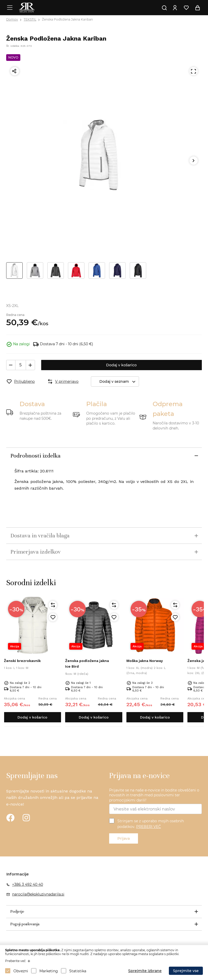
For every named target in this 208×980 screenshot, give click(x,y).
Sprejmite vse (186, 971)
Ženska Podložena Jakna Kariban (67, 19)
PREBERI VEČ (149, 827)
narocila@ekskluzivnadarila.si (38, 894)
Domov (12, 19)
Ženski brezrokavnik (22, 661)
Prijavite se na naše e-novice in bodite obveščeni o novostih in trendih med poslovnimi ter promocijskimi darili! (154, 795)
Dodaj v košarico (121, 365)
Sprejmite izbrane (145, 971)
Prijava (124, 838)
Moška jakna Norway (145, 661)
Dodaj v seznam (119, 382)
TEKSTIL (30, 19)
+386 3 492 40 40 (28, 884)
